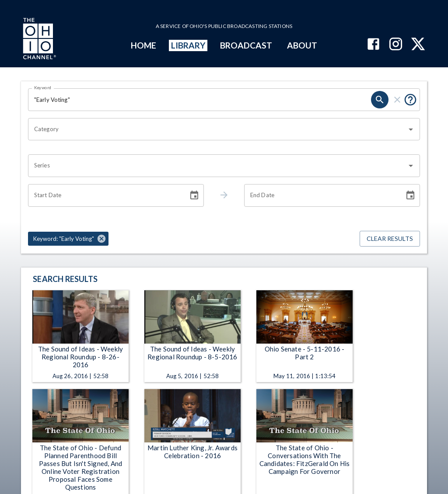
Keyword (43, 87)
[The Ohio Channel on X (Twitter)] (418, 45)
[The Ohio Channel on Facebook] (373, 45)
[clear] (397, 100)
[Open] (411, 129)
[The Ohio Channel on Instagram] (396, 45)
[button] (68, 239)
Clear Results (390, 239)
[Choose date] (194, 195)
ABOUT (302, 45)
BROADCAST (246, 45)
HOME (143, 45)
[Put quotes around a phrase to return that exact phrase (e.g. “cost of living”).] (410, 100)
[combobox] (217, 129)
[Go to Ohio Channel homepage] (38, 40)
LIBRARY (188, 45)
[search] (380, 100)
